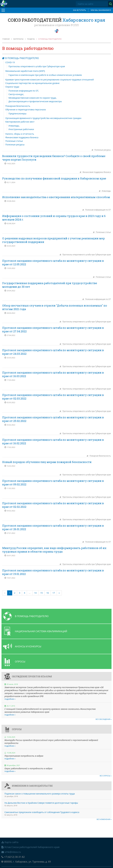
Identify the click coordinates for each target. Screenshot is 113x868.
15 (42, 593)
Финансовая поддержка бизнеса (22, 137)
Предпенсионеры (17, 114)
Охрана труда (12, 87)
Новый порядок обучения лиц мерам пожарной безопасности (47, 462)
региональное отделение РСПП (57, 25)
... (30, 593)
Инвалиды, (14, 126)
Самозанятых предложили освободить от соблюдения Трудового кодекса (42, 812)
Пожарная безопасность (18, 106)
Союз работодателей (57, 20)
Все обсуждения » (104, 719)
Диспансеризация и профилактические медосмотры (35, 101)
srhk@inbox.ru (11, 852)
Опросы (17, 729)
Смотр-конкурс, (16, 94)
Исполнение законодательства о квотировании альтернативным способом (56, 197)
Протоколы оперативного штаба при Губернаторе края (37, 66)
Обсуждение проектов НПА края (32, 676)
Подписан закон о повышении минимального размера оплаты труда (40, 794)
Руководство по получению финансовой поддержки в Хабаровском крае (54, 178)
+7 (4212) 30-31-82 (13, 857)
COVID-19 (10, 62)
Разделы (31, 39)
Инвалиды (106, 191)
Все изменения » (104, 819)
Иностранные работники (21, 129)
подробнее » (10, 699)
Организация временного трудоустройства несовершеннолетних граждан (43, 118)
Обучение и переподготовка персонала (26, 110)
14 (35, 593)
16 (48, 593)
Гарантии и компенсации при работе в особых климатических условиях (45, 75)
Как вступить (80, 10)
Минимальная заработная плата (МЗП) (25, 71)
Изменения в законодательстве (32, 786)
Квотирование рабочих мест (20, 122)
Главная (6, 39)
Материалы (18, 39)
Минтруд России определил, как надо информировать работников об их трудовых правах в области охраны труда (54, 550)
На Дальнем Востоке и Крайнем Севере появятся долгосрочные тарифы (41, 803)
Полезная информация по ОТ (98, 210)
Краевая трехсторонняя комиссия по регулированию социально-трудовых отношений (50, 80)
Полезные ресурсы (15, 145)
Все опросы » (106, 776)
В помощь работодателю (22, 58)
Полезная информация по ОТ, (24, 91)
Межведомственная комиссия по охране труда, (33, 98)
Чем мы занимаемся (101, 10)
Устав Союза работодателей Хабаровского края (30, 847)
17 (54, 593)
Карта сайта (10, 842)
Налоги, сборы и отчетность (20, 134)
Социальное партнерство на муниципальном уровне (32, 83)
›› (59, 593)
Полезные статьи (14, 141)
